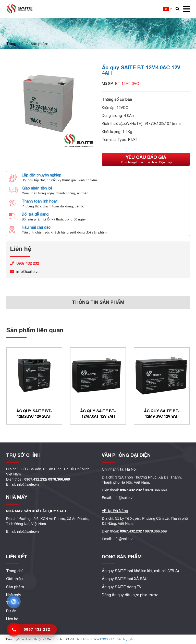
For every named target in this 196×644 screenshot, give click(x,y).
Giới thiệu (14, 579)
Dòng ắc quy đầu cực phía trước (130, 595)
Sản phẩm (15, 587)
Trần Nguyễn (125, 639)
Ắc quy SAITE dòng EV (122, 587)
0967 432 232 (37, 629)
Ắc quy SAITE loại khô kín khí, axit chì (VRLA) (140, 571)
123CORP (107, 639)
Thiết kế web (84, 639)
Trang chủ (15, 44)
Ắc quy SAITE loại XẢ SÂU (125, 579)
